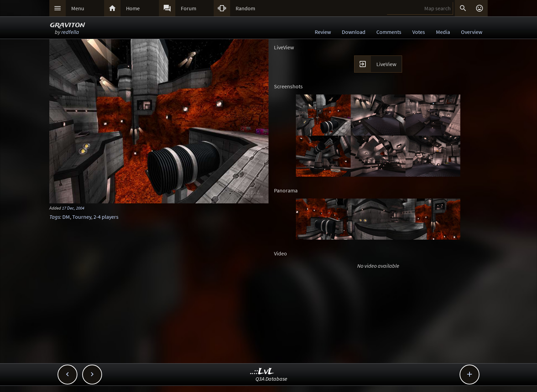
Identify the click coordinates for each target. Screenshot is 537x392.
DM (66, 217)
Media (443, 32)
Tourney (82, 217)
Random (245, 8)
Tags (55, 217)
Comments (389, 32)
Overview (472, 32)
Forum (189, 8)
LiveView (386, 64)
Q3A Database (271, 379)
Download (354, 32)
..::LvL (262, 372)
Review (323, 32)
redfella (70, 32)
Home (133, 8)
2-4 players (106, 217)
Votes (419, 32)
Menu (78, 8)
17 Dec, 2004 (73, 208)
